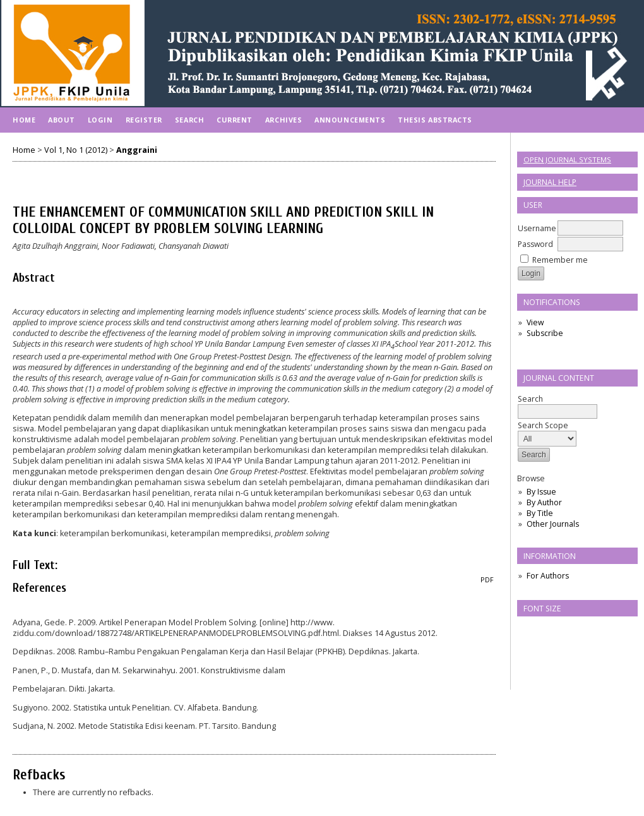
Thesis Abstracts (435, 120)
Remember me (560, 260)
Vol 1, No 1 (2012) (76, 150)
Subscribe (545, 333)
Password (535, 244)
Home (24, 120)
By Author (544, 502)
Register (144, 120)
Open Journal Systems (567, 159)
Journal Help (550, 182)
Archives (283, 120)
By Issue (541, 492)
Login (100, 120)
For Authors (548, 576)
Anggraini (137, 150)
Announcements (350, 120)
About (62, 120)
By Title (540, 513)
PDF (487, 580)
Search (558, 405)
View (535, 322)
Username (537, 228)
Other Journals (553, 524)
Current (235, 120)
